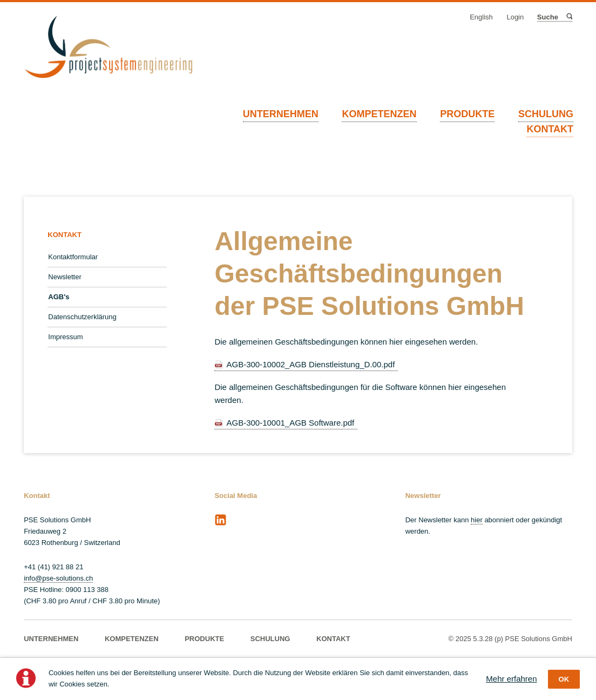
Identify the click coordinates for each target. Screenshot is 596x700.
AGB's (59, 297)
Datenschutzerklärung (82, 317)
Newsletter (65, 277)
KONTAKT (550, 129)
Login (515, 17)
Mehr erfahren (511, 679)
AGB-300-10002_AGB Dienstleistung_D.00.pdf (310, 364)
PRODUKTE (467, 114)
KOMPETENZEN (379, 114)
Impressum (65, 337)
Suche (569, 17)
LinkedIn (220, 520)
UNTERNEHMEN (281, 114)
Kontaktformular (73, 257)
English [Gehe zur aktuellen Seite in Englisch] (481, 17)
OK (564, 679)
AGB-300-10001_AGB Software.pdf (290, 423)
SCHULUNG (546, 114)
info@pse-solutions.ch (58, 578)
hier (477, 520)
